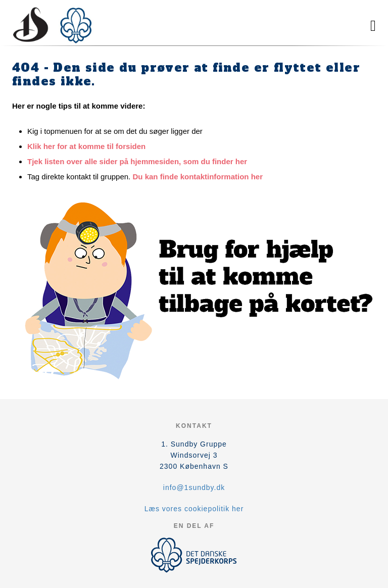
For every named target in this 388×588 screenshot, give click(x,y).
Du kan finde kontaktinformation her (198, 177)
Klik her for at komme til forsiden (86, 146)
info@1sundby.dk (194, 487)
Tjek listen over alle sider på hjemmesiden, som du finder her (137, 161)
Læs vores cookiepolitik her (194, 509)
